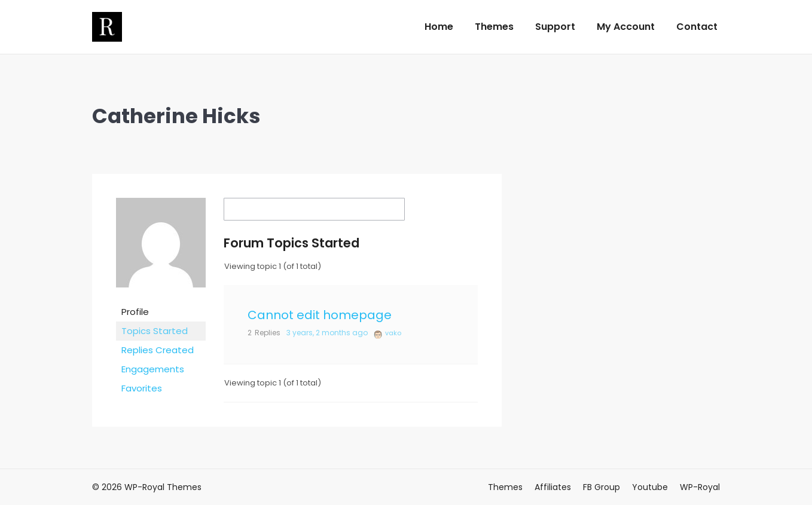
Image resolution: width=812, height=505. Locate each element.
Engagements (153, 369)
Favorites (142, 388)
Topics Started (155, 331)
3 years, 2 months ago (327, 333)
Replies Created (158, 350)
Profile (135, 312)
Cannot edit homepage (320, 315)
